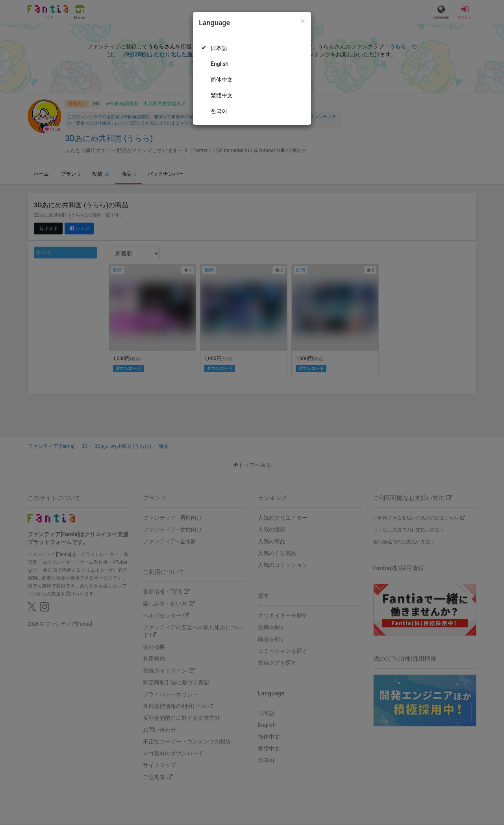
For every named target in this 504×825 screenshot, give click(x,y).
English (220, 64)
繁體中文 (222, 95)
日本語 (219, 48)
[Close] (303, 21)
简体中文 (222, 80)
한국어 (219, 111)
